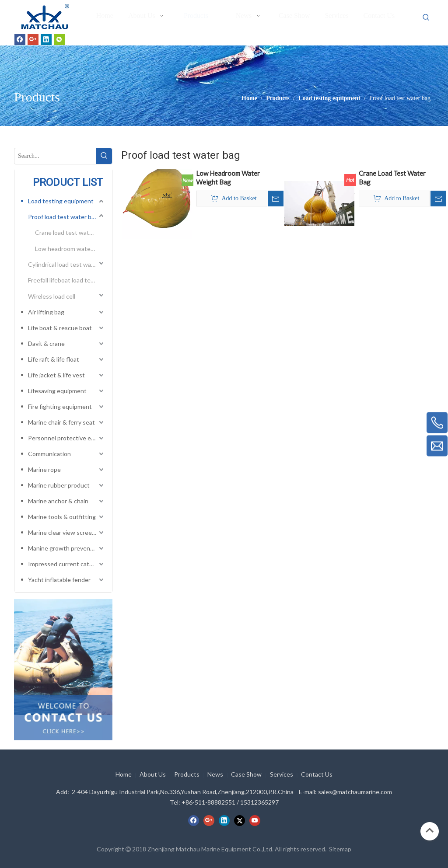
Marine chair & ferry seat (61, 422)
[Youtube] (255, 820)
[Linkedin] (46, 39)
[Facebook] (20, 39)
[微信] (59, 39)
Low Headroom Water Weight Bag (228, 178)
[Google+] (33, 39)
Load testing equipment (61, 201)
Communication (49, 454)
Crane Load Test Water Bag (392, 178)
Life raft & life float (54, 359)
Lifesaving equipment (57, 391)
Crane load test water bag (70, 232)
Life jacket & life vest (56, 375)
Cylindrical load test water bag (67, 264)
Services (282, 774)
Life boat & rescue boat (60, 328)
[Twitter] (240, 820)
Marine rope (44, 469)
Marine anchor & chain (58, 501)
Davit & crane (46, 343)
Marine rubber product (59, 485)
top (430, 830)
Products (187, 774)
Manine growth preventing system (67, 548)
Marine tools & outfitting (62, 517)
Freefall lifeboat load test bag (67, 280)
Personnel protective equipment (67, 438)
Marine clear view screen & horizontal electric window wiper (67, 532)
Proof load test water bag (63, 217)
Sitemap (340, 849)
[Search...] (55, 156)
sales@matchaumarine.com (355, 792)
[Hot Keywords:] (426, 17)
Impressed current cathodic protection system (67, 564)
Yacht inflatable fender (59, 580)
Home (124, 774)
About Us (153, 774)
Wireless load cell (52, 296)
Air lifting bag (46, 312)
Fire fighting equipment (60, 406)
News (215, 774)
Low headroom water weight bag (70, 249)
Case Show (246, 774)
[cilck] (63, 657)
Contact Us (317, 774)
